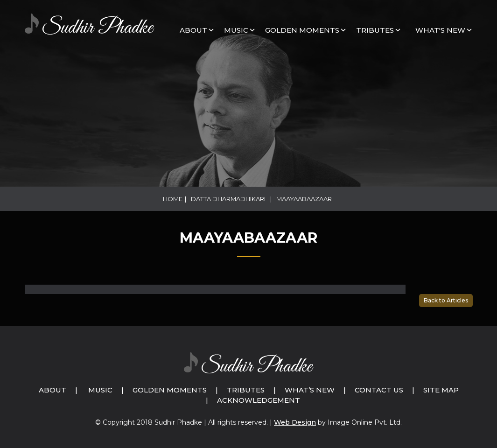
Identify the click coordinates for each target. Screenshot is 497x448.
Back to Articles (446, 300)
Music (100, 390)
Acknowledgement (259, 400)
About (193, 30)
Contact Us (379, 390)
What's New (440, 30)
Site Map (441, 390)
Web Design (295, 422)
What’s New (310, 390)
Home (173, 199)
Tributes (375, 30)
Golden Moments (170, 390)
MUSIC (236, 30)
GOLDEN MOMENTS (302, 30)
